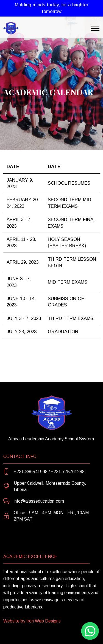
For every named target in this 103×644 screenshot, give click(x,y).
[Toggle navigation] (95, 28)
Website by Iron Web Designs (32, 621)
